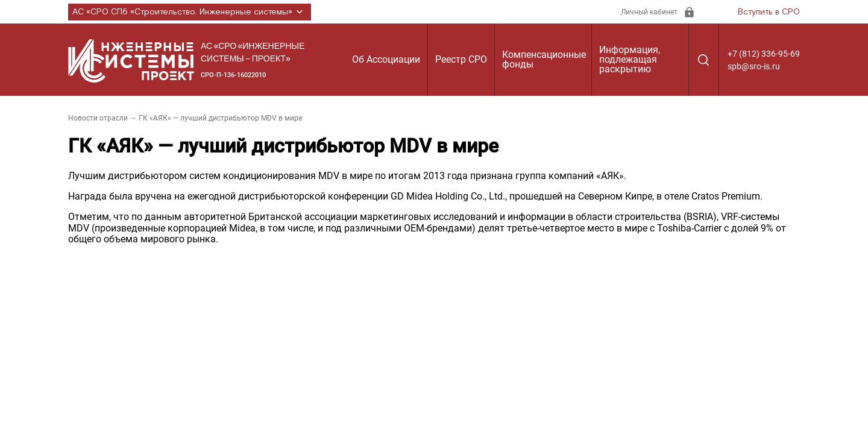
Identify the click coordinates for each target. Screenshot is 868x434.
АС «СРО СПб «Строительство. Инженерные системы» (190, 12)
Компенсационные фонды (544, 59)
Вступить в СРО (769, 12)
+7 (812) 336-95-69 (764, 54)
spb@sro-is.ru (754, 66)
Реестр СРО (461, 59)
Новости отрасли (98, 118)
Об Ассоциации (386, 59)
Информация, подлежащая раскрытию (630, 59)
